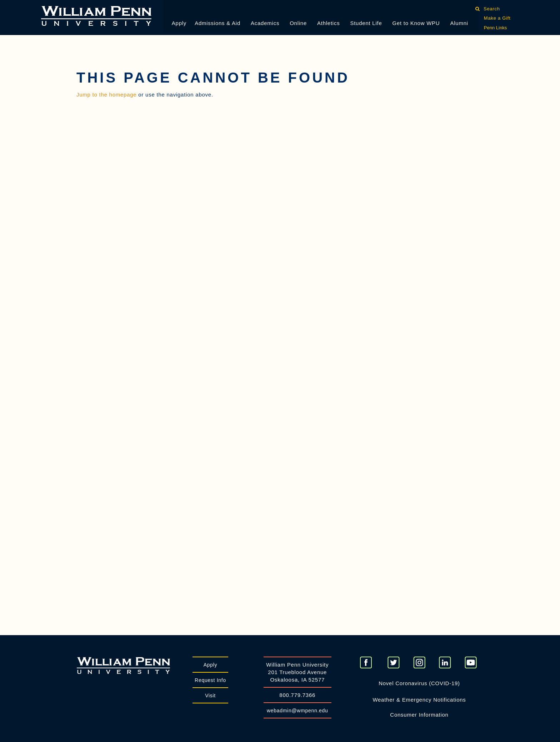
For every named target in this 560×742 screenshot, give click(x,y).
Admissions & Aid (217, 23)
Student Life (366, 23)
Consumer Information (419, 715)
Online (298, 23)
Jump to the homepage (106, 95)
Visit (210, 696)
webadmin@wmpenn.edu (297, 711)
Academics (265, 23)
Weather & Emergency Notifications (419, 700)
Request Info (210, 680)
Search (492, 9)
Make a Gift (497, 18)
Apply (179, 23)
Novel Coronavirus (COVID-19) (419, 683)
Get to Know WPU (416, 23)
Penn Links (495, 28)
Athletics (328, 23)
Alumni (459, 23)
